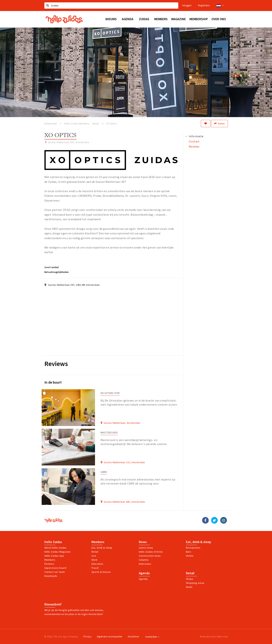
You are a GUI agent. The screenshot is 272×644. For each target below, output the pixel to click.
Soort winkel (52, 267)
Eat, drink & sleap (102, 548)
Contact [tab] (194, 141)
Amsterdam (152, 637)
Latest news (146, 548)
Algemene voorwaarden (110, 637)
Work (95, 560)
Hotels (190, 556)
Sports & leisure (101, 572)
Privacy (87, 637)
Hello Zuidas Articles (151, 552)
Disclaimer (133, 637)
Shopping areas (195, 583)
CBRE (104, 472)
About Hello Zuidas (55, 548)
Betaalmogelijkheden (57, 272)
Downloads (51, 576)
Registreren (204, 5)
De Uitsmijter (110, 393)
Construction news (150, 556)
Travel (95, 568)
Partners (49, 564)
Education (97, 564)
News (143, 542)
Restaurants (193, 548)
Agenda (144, 573)
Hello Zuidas (53, 542)
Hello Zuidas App (54, 556)
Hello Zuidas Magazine (57, 552)
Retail (95, 552)
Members (50, 560)
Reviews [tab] (194, 146)
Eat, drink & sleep (199, 542)
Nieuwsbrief (53, 604)
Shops (190, 579)
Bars (189, 552)
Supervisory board (55, 568)
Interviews (145, 564)
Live (94, 556)
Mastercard (109, 432)
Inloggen (187, 5)
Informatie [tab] (196, 136)
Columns (144, 560)
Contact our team (55, 572)
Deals (189, 587)
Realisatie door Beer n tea (214, 637)
